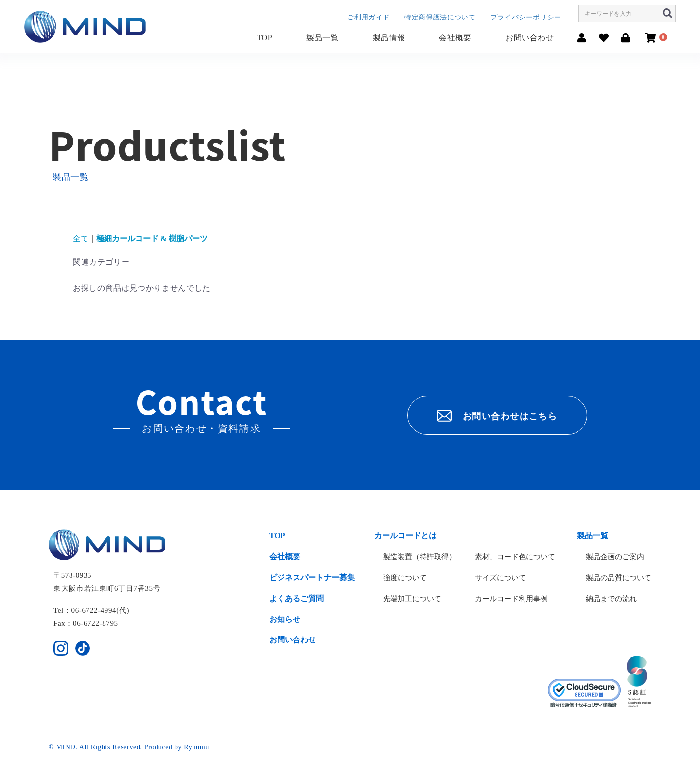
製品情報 (389, 38)
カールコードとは (405, 536)
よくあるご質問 (297, 598)
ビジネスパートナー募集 (312, 577)
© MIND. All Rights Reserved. (96, 747)
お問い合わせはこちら (497, 416)
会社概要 (455, 38)
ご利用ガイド (368, 17)
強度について (405, 578)
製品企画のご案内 (615, 557)
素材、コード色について (515, 557)
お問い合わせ (530, 38)
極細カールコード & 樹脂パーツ (152, 239)
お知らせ (285, 619)
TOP (264, 38)
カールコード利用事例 (511, 599)
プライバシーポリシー (526, 17)
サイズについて (500, 578)
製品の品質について (619, 578)
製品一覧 (323, 38)
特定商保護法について (440, 17)
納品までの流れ (611, 599)
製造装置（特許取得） (420, 557)
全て (81, 239)
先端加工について (412, 599)
